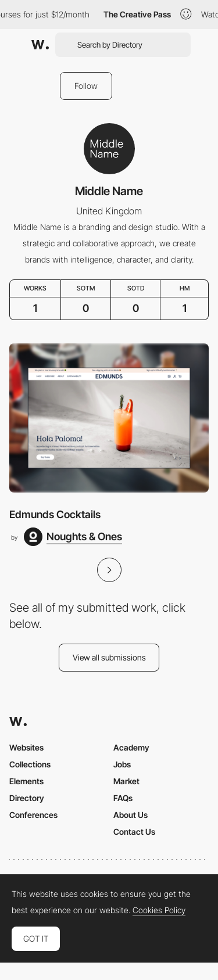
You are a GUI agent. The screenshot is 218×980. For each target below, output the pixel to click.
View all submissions (109, 657)
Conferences (33, 815)
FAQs (123, 798)
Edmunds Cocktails (55, 514)
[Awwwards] (40, 45)
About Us (131, 815)
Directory (27, 798)
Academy (131, 747)
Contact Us (134, 832)
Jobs (122, 764)
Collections (30, 764)
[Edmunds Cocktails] (109, 418)
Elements (26, 781)
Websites (26, 747)
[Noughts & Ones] (73, 537)
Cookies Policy (159, 910)
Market (126, 781)
